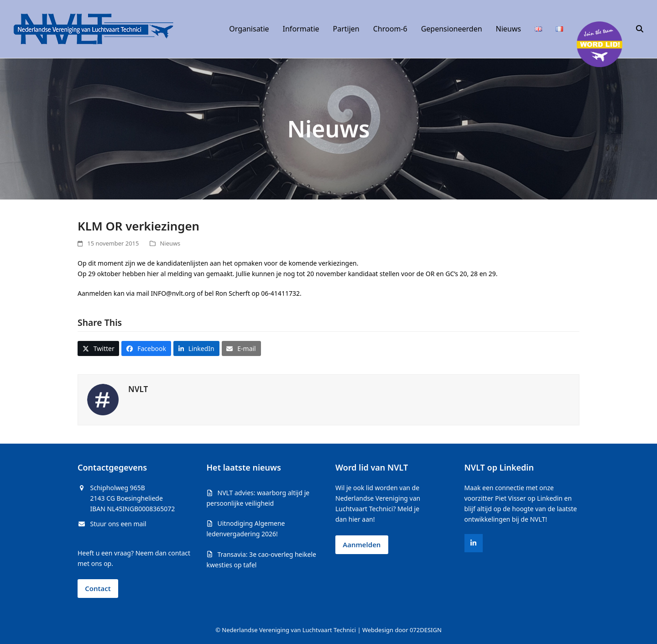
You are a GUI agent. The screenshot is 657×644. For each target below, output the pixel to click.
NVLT (138, 389)
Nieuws (170, 243)
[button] (640, 29)
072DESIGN (426, 630)
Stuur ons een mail (118, 524)
